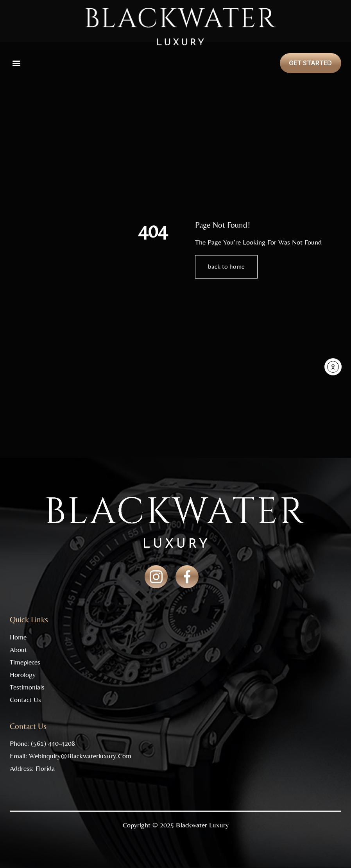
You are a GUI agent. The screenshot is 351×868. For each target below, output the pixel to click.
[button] (16, 63)
